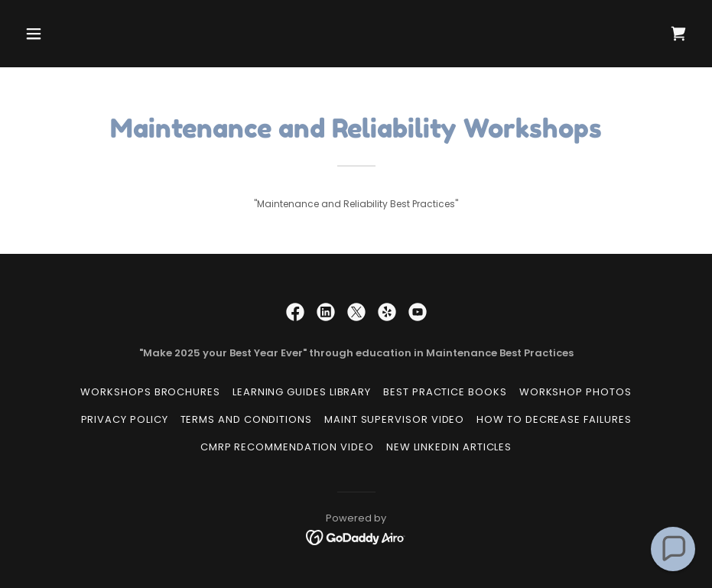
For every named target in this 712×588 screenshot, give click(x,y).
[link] (678, 34)
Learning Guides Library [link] (302, 392)
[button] (69, 34)
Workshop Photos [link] (575, 392)
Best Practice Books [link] (445, 392)
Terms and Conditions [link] (246, 419)
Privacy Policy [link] (125, 419)
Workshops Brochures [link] (150, 392)
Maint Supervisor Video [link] (394, 419)
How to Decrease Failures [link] (554, 419)
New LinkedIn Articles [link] (449, 447)
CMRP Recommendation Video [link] (287, 447)
